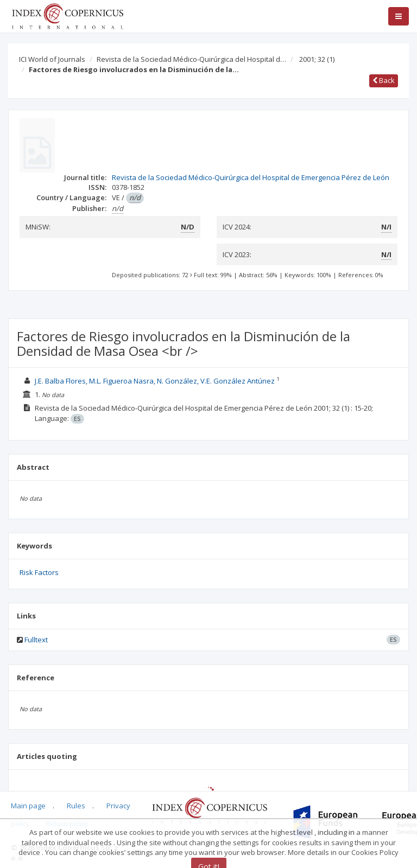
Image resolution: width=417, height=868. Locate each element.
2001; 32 (317, 59)
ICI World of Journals (52, 59)
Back (384, 80)
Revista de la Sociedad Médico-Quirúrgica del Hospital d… (191, 59)
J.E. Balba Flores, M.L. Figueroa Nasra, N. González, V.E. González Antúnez (156, 381)
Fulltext (36, 640)
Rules (76, 806)
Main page (28, 806)
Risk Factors (39, 572)
